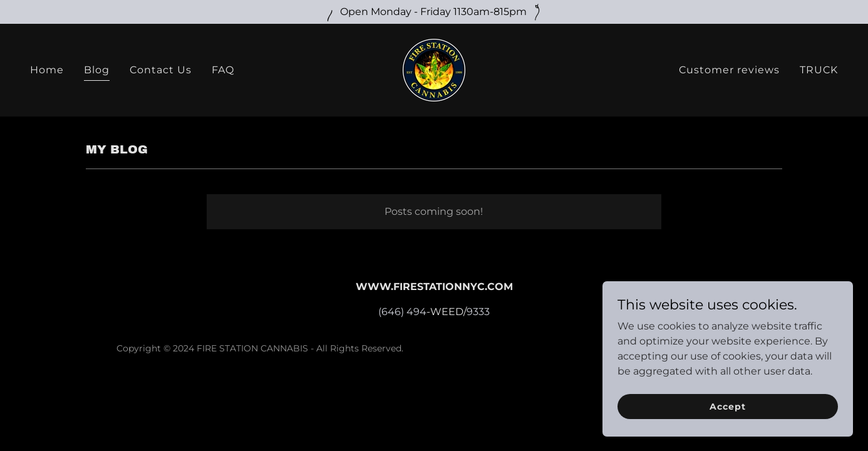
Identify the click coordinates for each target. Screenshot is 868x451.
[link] (434, 69)
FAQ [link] (223, 70)
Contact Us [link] (161, 70)
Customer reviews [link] (729, 70)
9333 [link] (478, 312)
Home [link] (47, 70)
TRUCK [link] (819, 70)
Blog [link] (97, 70)
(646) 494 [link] (402, 312)
